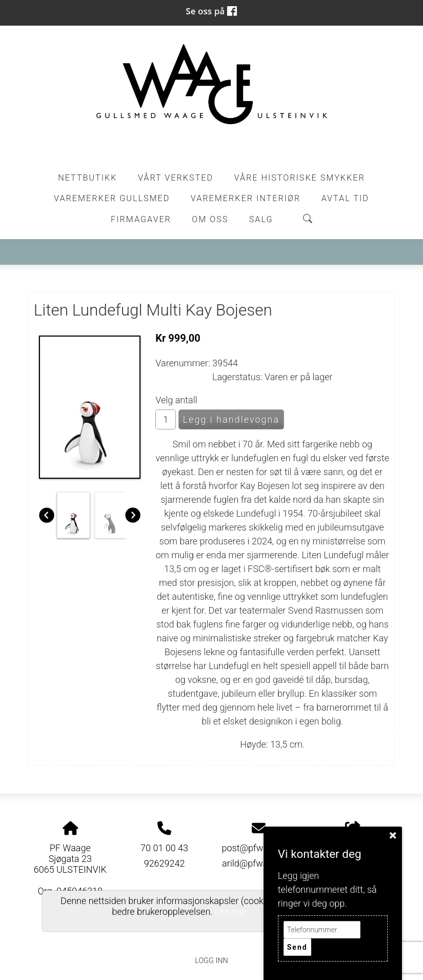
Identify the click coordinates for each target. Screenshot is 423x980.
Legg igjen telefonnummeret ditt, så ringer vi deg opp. (327, 889)
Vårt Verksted (176, 178)
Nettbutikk (87, 178)
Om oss (210, 219)
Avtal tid (345, 198)
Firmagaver (141, 219)
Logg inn (211, 961)
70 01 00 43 (164, 848)
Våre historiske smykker (300, 178)
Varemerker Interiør (246, 198)
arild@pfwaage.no (259, 863)
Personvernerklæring (211, 938)
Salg (261, 219)
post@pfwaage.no (258, 848)
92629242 (165, 863)
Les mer (231, 912)
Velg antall (176, 400)
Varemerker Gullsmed (112, 198)
